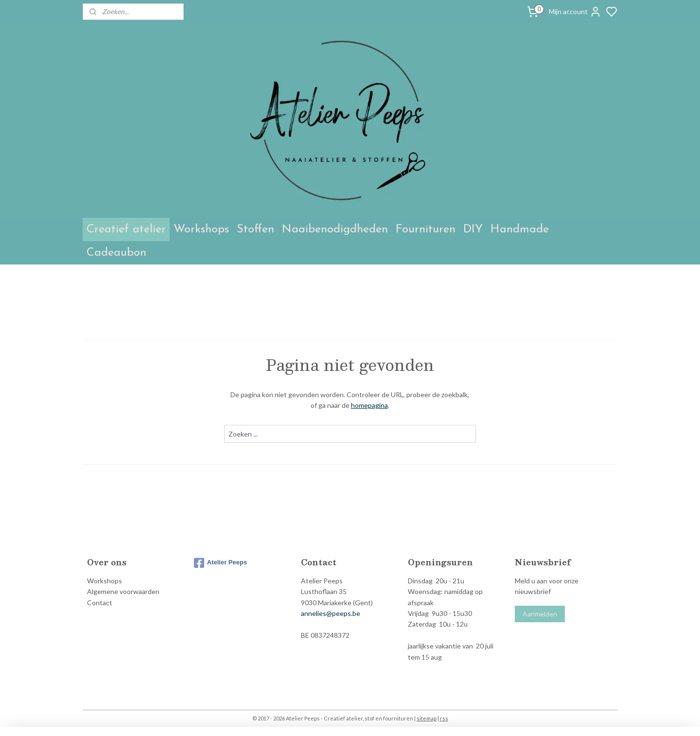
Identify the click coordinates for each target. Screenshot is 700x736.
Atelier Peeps (220, 563)
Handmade (520, 229)
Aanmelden (540, 614)
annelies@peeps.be (331, 613)
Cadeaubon (116, 253)
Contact (100, 603)
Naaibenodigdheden (335, 229)
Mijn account (575, 12)
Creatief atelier (126, 229)
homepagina (369, 405)
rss (444, 718)
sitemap (427, 718)
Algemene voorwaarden (123, 591)
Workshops (201, 229)
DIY (473, 229)
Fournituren (426, 229)
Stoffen (255, 229)
